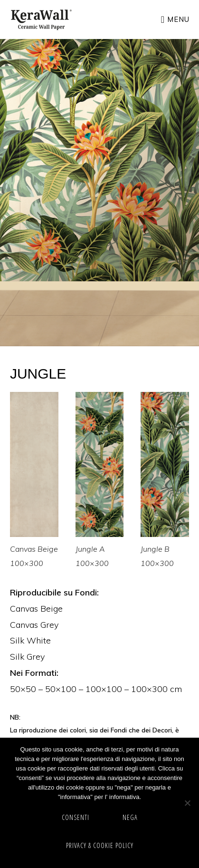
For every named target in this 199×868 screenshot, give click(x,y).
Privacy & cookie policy (100, 845)
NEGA (130, 817)
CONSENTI (76, 817)
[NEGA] (187, 803)
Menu (178, 19)
